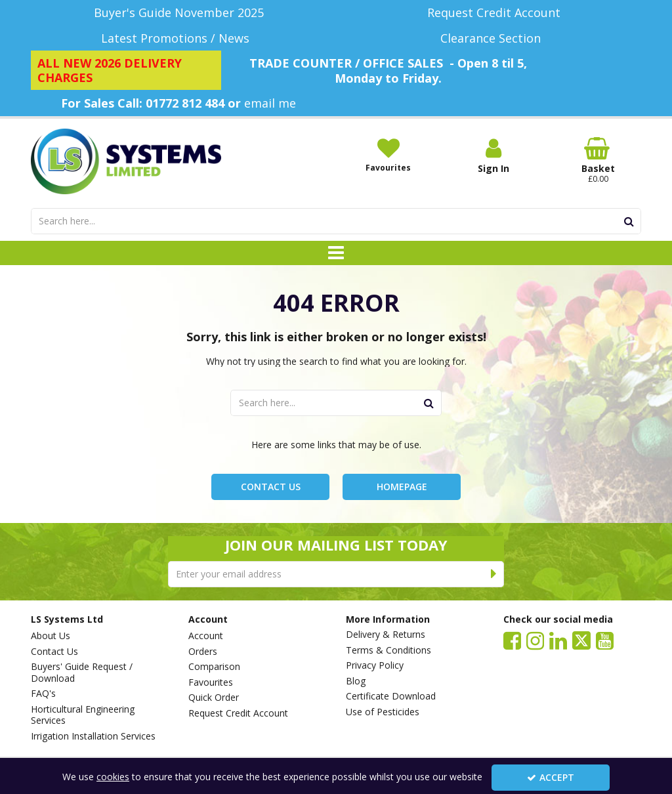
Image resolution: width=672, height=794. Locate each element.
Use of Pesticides (383, 712)
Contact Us (271, 487)
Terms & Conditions (388, 650)
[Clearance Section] (493, 38)
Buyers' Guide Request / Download (82, 672)
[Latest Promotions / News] (178, 38)
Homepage (402, 487)
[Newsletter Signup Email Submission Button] (494, 574)
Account (206, 636)
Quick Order (214, 698)
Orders (203, 652)
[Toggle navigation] (336, 253)
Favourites (211, 682)
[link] (512, 640)
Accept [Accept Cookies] (551, 777)
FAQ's (43, 694)
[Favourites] (388, 155)
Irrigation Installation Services (93, 736)
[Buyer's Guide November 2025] (178, 13)
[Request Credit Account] (493, 13)
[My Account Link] (493, 156)
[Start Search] (629, 221)
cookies (113, 777)
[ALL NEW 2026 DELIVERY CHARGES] (126, 70)
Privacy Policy (375, 665)
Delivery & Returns (386, 635)
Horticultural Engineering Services (83, 715)
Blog (356, 681)
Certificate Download (391, 696)
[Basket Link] (598, 161)
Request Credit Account (238, 713)
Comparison (214, 667)
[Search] (324, 221)
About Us (51, 636)
